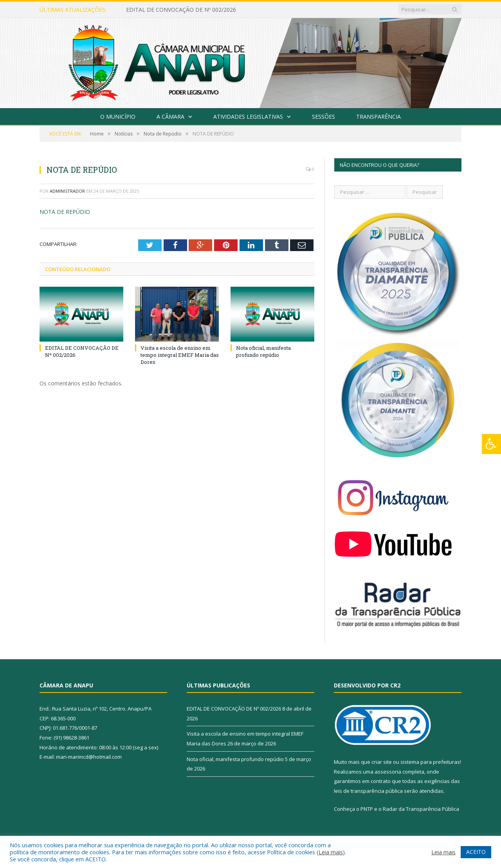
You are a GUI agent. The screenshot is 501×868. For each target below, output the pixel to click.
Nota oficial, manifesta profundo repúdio (263, 351)
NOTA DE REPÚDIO (65, 212)
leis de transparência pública (368, 791)
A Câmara (170, 117)
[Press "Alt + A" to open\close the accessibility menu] (491, 444)
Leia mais (331, 852)
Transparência (378, 117)
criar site (382, 762)
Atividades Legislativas (248, 117)
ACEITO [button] (476, 852)
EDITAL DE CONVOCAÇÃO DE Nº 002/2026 (181, 10)
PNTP (367, 809)
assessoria (388, 772)
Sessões (323, 117)
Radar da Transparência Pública (421, 809)
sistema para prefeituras (430, 762)
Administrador (67, 191)
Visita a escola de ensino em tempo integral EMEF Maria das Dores (180, 354)
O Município (118, 117)
